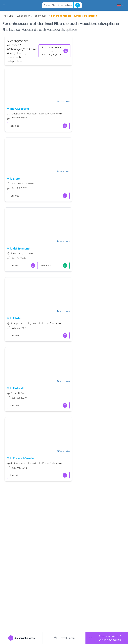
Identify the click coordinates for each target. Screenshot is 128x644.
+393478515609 (18, 258)
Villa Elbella (14, 318)
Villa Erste (13, 179)
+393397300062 (19, 468)
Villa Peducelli (16, 388)
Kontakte (38, 126)
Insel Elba (8, 16)
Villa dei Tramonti (18, 248)
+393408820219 (19, 188)
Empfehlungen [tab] (64, 638)
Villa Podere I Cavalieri (21, 458)
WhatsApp (54, 266)
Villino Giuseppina (18, 109)
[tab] (21, 638)
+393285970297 (19, 118)
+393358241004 (18, 328)
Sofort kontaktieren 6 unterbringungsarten (54, 51)
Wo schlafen (23, 16)
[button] (4, 5)
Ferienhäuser (41, 16)
